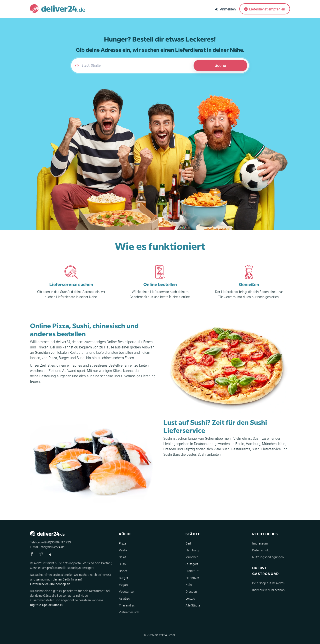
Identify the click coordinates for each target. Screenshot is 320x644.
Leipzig (189, 449)
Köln (282, 444)
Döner (123, 571)
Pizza (53, 358)
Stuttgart (192, 564)
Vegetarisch (127, 592)
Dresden (170, 449)
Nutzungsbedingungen (268, 557)
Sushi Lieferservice (266, 449)
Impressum (260, 543)
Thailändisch (128, 605)
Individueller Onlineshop (268, 590)
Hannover (192, 578)
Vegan (123, 585)
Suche (220, 65)
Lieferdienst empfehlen (265, 9)
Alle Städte (193, 605)
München (269, 444)
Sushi (81, 358)
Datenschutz (261, 550)
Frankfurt (192, 571)
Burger (64, 358)
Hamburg (253, 444)
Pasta (123, 550)
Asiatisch (125, 598)
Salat (122, 557)
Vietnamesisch (129, 612)
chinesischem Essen (118, 358)
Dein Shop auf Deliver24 (268, 583)
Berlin (240, 444)
